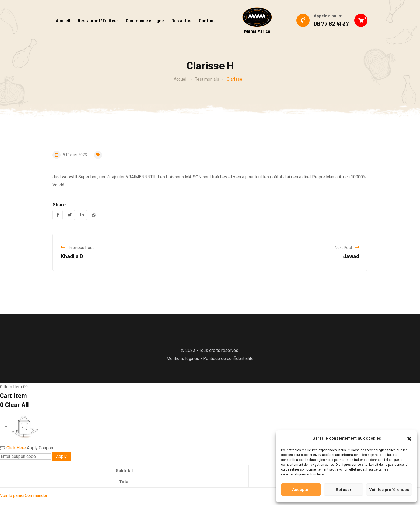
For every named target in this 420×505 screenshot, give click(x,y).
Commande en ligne (145, 20)
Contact (207, 20)
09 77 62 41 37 (331, 23)
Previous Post (81, 248)
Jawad (351, 256)
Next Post (343, 248)
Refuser (344, 490)
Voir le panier (12, 495)
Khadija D (72, 256)
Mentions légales (183, 359)
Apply (61, 456)
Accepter (301, 490)
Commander (36, 495)
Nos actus (181, 20)
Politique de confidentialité (228, 359)
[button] (409, 438)
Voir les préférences (389, 490)
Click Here (16, 448)
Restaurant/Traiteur (98, 20)
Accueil (63, 20)
